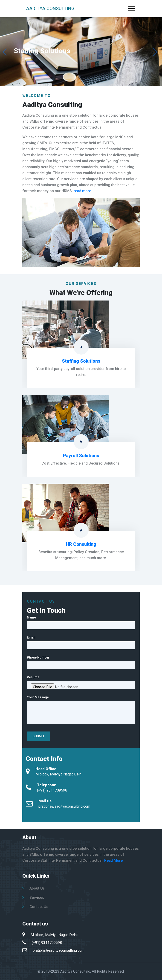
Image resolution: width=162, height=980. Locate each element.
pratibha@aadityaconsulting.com (64, 806)
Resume (33, 677)
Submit (39, 736)
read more (82, 191)
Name (31, 617)
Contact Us (35, 907)
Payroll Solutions (81, 456)
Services (33, 898)
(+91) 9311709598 (52, 790)
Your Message (38, 697)
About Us (34, 888)
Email (31, 637)
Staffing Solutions (81, 361)
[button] (155, 52)
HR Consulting (81, 544)
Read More (113, 860)
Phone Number (38, 657)
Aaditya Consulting (50, 9)
